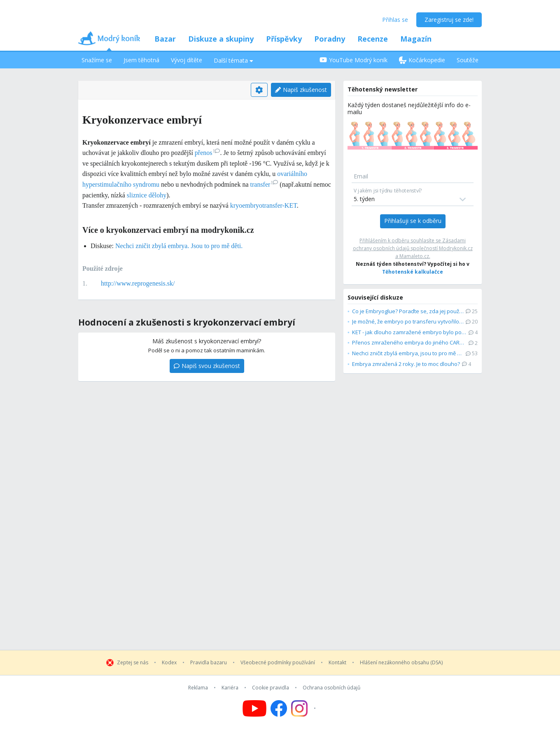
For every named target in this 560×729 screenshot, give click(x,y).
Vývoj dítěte (187, 60)
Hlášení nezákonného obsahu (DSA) (401, 663)
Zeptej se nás (133, 663)
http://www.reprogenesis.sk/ (138, 283)
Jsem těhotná (141, 60)
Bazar (165, 39)
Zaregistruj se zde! (449, 20)
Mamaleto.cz (414, 256)
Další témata (233, 60)
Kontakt (337, 663)
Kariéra (230, 688)
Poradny (330, 39)
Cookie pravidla (271, 688)
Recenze (373, 39)
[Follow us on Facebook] (279, 708)
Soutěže (468, 60)
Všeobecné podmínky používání (278, 663)
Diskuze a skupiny (221, 39)
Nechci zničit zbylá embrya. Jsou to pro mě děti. (179, 246)
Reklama (198, 688)
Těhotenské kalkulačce (413, 272)
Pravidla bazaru (209, 663)
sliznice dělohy (147, 195)
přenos (208, 153)
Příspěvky (284, 39)
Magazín (416, 39)
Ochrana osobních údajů (331, 688)
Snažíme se (97, 60)
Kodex (169, 663)
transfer (264, 184)
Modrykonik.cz (456, 248)
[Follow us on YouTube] (254, 708)
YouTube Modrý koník (353, 60)
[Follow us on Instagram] (304, 708)
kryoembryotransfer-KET (264, 205)
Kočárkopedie (422, 60)
